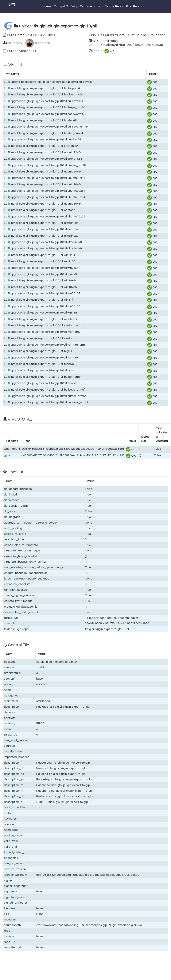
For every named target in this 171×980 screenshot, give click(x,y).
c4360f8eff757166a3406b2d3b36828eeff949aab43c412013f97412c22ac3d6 (73, 455)
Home (46, 6)
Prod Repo (133, 6)
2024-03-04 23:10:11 (40, 35)
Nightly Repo (114, 6)
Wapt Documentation (86, 6)
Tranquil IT (61, 6)
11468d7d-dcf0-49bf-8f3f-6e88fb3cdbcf (134, 35)
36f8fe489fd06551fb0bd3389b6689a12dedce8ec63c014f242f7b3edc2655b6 (73, 449)
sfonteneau (43, 43)
